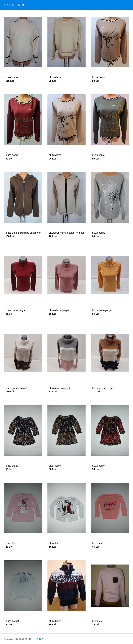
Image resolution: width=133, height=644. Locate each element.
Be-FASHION (14, 5)
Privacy (38, 639)
